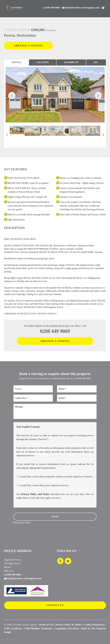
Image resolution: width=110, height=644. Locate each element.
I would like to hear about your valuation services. (43, 485)
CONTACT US (55, 605)
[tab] (16, 62)
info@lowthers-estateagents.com (23, 578)
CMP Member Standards (38, 628)
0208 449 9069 (55, 331)
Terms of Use (46, 625)
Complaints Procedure (67, 628)
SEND (55, 517)
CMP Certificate (13, 628)
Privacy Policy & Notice (69, 625)
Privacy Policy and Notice (35, 494)
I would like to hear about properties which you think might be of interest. (55, 477)
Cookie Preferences (94, 625)
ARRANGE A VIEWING (28, 46)
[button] (12, 95)
